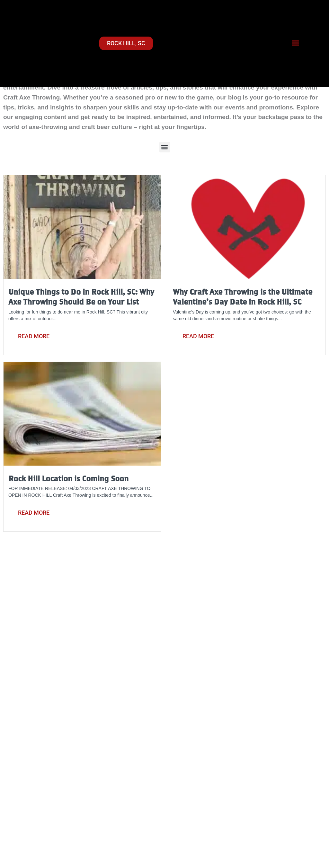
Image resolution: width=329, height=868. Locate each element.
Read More (34, 336)
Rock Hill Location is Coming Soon (68, 478)
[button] (296, 43)
